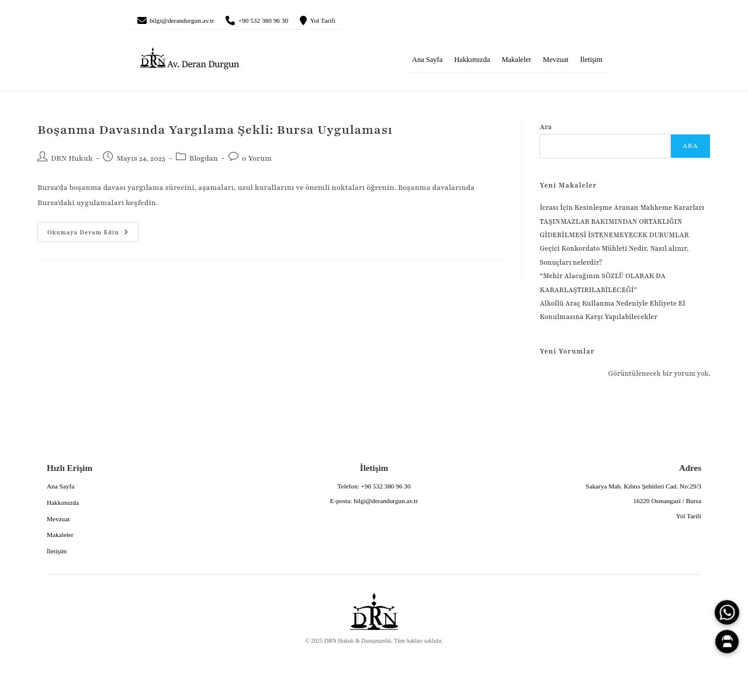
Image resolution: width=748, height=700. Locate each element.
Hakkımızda (472, 64)
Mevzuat (556, 64)
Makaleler (516, 64)
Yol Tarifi (369, 22)
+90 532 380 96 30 (295, 22)
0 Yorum (257, 162)
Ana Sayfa (427, 64)
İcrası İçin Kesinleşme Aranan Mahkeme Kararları (622, 212)
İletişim (591, 64)
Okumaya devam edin (83, 233)
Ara (546, 131)
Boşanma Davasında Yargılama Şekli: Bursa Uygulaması (215, 134)
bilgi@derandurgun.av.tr (194, 22)
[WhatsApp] (727, 612)
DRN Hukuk (72, 162)
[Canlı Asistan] (727, 642)
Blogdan (204, 162)
